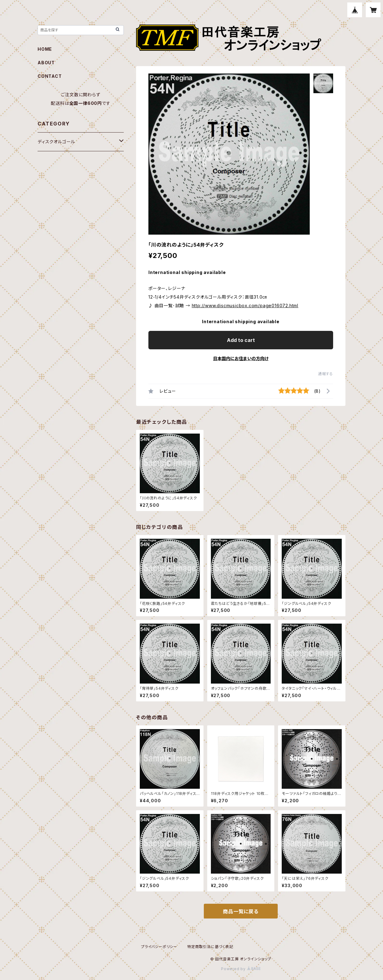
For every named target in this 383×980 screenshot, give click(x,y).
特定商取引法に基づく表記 (210, 947)
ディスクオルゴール (56, 142)
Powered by (241, 969)
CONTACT (50, 76)
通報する (326, 374)
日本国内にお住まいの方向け (241, 358)
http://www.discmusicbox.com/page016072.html (245, 306)
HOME (45, 49)
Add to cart (241, 340)
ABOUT (46, 63)
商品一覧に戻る (241, 911)
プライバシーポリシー (159, 947)
